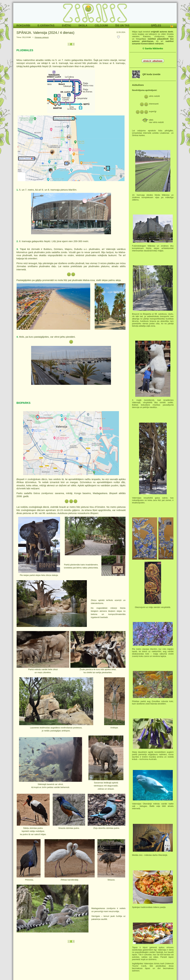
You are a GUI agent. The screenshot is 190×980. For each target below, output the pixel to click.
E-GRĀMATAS (46, 26)
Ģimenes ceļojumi (42, 37)
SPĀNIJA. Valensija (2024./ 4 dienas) (45, 33)
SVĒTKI (66, 26)
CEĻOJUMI (101, 26)
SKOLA (83, 26)
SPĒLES (156, 26)
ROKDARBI (23, 26)
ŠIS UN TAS (122, 26)
